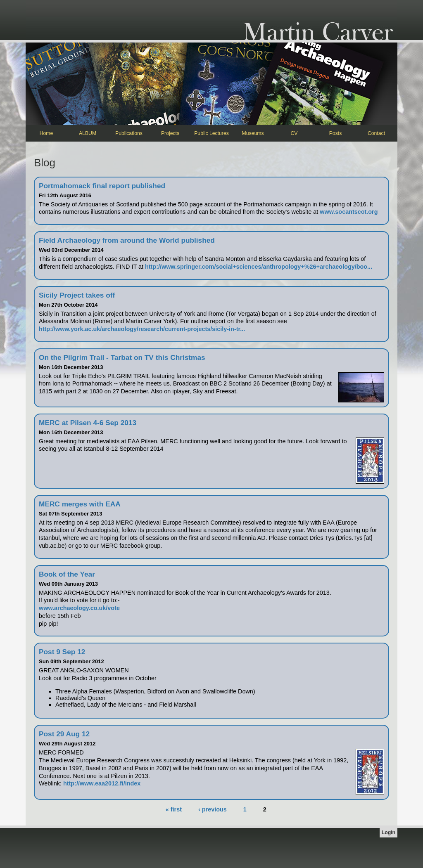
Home (46, 133)
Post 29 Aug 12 (64, 734)
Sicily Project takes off (77, 295)
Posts (336, 133)
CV (294, 133)
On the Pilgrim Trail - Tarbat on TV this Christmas (122, 357)
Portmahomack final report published (102, 186)
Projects (170, 133)
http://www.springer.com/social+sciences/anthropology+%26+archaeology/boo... (259, 267)
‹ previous (213, 809)
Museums (253, 133)
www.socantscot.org (349, 212)
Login (389, 833)
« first (174, 809)
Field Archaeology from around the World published (127, 240)
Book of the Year (67, 574)
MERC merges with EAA (80, 504)
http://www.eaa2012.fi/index (102, 783)
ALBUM (88, 133)
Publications (129, 133)
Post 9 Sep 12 (62, 652)
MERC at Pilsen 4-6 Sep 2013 (88, 423)
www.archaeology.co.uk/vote (79, 608)
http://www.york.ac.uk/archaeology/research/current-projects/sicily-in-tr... (142, 329)
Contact (376, 133)
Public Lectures (211, 133)
